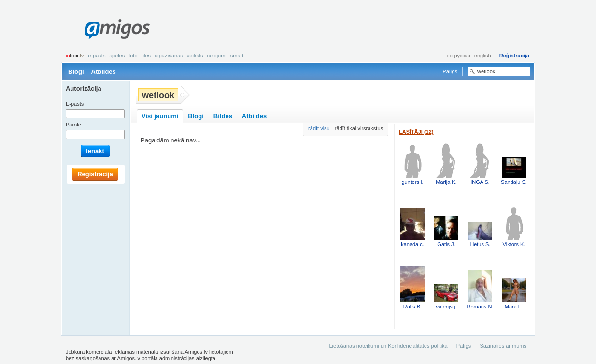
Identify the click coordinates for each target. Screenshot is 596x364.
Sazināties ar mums (503, 346)
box (75, 56)
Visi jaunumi (160, 116)
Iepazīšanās (169, 56)
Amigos (117, 29)
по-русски (459, 56)
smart (237, 56)
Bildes (223, 116)
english (483, 56)
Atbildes (104, 72)
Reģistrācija (514, 56)
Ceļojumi (216, 56)
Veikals (195, 56)
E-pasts (97, 56)
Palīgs (450, 71)
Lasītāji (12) (416, 132)
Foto (133, 56)
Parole (73, 125)
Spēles (117, 56)
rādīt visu (319, 128)
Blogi (76, 72)
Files (146, 56)
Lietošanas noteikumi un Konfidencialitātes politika (388, 346)
